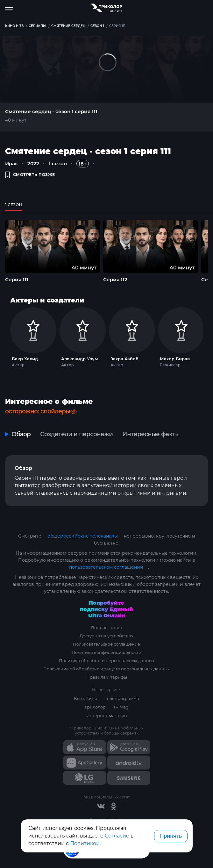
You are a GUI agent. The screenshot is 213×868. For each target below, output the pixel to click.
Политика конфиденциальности (106, 652)
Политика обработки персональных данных (107, 661)
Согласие (117, 836)
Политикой (85, 843)
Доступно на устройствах (106, 636)
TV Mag (121, 707)
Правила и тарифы (107, 677)
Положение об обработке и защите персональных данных (106, 669)
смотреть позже (30, 175)
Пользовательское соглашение (106, 644)
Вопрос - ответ (107, 627)
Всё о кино (85, 698)
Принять (171, 836)
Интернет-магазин (107, 715)
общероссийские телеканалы (83, 536)
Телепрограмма (122, 698)
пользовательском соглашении (106, 567)
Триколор (95, 707)
